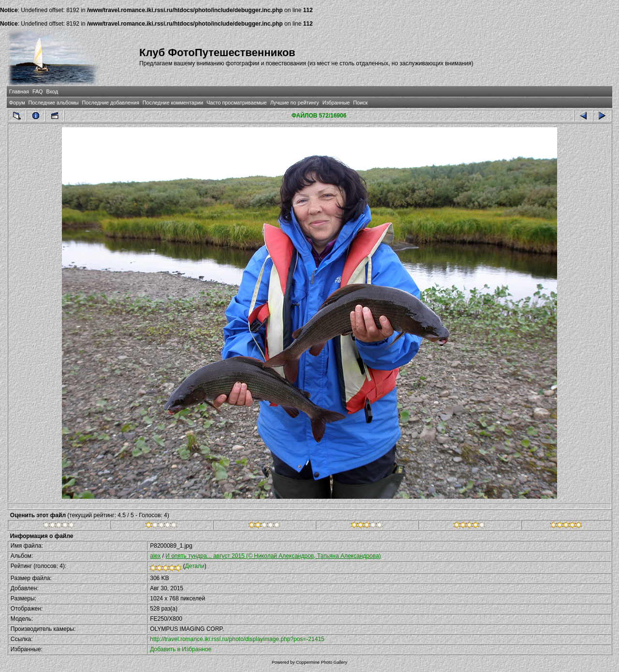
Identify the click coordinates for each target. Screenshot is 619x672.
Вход (52, 91)
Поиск (360, 103)
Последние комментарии (173, 103)
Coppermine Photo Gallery (322, 662)
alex (155, 556)
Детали (195, 566)
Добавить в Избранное (181, 649)
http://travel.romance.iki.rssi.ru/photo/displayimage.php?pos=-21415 (237, 639)
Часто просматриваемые (237, 103)
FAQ (38, 91)
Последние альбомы (54, 103)
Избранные (336, 103)
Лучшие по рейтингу (295, 103)
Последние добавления (110, 103)
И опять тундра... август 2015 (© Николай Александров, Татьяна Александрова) (273, 556)
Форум (17, 103)
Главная (19, 91)
